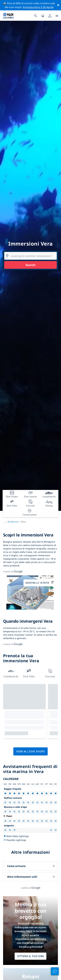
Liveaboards (11, 673)
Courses (50, 673)
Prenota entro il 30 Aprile (38, 7)
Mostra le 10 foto (37, 583)
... (5, 522)
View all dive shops (30, 751)
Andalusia (13, 522)
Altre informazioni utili (22, 877)
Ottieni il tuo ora (31, 956)
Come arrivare (16, 866)
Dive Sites (29, 673)
